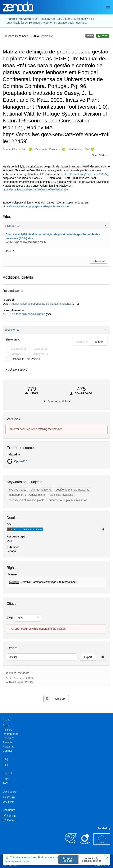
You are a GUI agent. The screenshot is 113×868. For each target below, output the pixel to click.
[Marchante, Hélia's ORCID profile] (92, 149)
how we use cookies (17, 861)
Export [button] (88, 657)
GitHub (9, 816)
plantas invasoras (41, 490)
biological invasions (61, 495)
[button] (56, 583)
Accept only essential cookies (92, 860)
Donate (9, 820)
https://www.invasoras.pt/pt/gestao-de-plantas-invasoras (36, 206)
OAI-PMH (8, 802)
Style (10, 618)
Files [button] (56, 226)
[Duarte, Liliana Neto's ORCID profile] (30, 149)
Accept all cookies (68, 860)
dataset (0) (40, 349)
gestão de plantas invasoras (72, 490)
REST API (9, 797)
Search (99, 342)
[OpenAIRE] (85, 844)
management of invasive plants (27, 495)
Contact (7, 751)
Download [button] (98, 261)
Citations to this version (25, 359)
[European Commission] (102, 844)
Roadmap (9, 747)
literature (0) (18, 349)
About (6, 725)
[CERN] (71, 844)
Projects (8, 742)
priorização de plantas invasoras (68, 500)
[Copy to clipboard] (103, 529)
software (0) (18, 354)
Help (5, 779)
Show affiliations (99, 155)
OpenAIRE (21, 461)
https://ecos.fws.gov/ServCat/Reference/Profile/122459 (35, 190)
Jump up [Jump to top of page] (54, 699)
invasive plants (17, 490)
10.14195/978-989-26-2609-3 (28, 314)
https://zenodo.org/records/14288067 (86, 174)
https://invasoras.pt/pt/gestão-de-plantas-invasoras (41, 304)
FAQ (5, 783)
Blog (5, 765)
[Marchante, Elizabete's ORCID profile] (63, 149)
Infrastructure (11, 734)
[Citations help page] (18, 330)
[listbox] (28, 618)
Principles (9, 738)
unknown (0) (40, 354)
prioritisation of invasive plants (26, 500)
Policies (7, 730)
